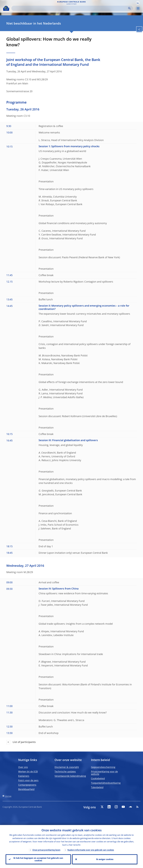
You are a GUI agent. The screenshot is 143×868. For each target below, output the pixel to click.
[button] (138, 3)
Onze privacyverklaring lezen (46, 850)
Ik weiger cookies (105, 859)
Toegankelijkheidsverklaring (106, 783)
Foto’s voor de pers (28, 780)
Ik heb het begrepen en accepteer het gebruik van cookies (38, 859)
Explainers (24, 776)
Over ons (23, 767)
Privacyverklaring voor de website (104, 773)
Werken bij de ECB (28, 771)
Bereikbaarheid (26, 789)
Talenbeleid (97, 787)
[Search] (70, 8)
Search (129, 8)
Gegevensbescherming (103, 767)
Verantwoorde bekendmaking (70, 776)
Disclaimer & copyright (67, 767)
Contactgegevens (27, 785)
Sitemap (8, 796)
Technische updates (65, 771)
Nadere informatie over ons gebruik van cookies (91, 850)
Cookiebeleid (98, 778)
